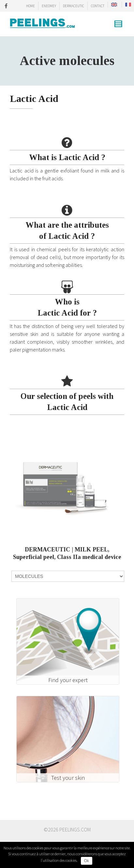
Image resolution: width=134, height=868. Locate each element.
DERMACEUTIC (74, 6)
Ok (87, 861)
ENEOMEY (49, 6)
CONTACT (98, 6)
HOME (30, 6)
